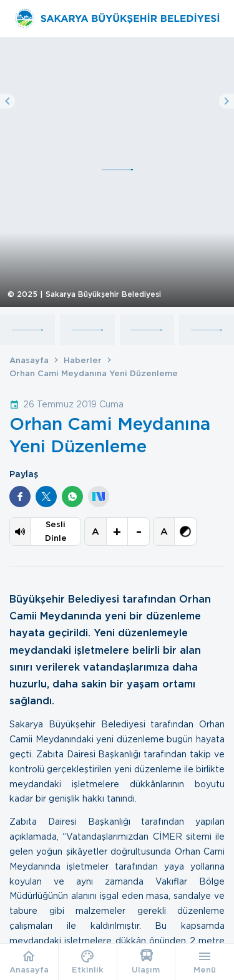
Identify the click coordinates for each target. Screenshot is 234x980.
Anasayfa (29, 360)
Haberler (83, 360)
